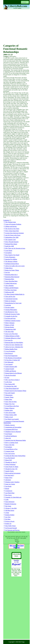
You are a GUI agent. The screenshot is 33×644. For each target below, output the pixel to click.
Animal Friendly (10, 369)
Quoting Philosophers (11, 310)
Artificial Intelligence (11, 436)
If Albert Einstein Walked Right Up (15, 294)
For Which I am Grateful (12, 419)
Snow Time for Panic (11, 402)
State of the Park (10, 445)
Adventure (8, 480)
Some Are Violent (10, 484)
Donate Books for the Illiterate (14, 373)
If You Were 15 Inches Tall (12, 360)
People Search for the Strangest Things (16, 391)
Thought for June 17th (11, 469)
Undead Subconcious (11, 283)
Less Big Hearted (10, 458)
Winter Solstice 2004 (11, 415)
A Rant (7, 513)
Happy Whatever (10, 408)
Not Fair (8, 272)
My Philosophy (9, 362)
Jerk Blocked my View (11, 312)
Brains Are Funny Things (12, 270)
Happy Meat (9, 399)
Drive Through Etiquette (12, 242)
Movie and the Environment (13, 473)
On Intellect (8, 253)
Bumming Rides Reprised (12, 277)
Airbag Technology (10, 464)
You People (8, 486)
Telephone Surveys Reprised (13, 432)
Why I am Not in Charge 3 (12, 380)
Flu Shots (8, 519)
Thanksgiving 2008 (10, 329)
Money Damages (10, 323)
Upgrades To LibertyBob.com (13, 497)
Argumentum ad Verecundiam (13, 427)
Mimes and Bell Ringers (12, 288)
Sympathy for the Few (11, 316)
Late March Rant (10, 493)
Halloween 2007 (10, 292)
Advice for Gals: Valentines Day (14, 345)
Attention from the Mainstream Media (15, 440)
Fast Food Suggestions (11, 356)
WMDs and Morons (11, 371)
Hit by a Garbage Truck (12, 443)
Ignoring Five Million (11, 259)
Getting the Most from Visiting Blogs (15, 456)
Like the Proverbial (10, 375)
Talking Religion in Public (12, 336)
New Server (8, 495)
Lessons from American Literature (15, 233)
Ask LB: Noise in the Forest (13, 235)
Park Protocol (9, 353)
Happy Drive (9, 478)
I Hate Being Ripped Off (12, 388)
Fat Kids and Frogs (10, 318)
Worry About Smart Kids (12, 231)
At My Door (9, 382)
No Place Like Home (11, 290)
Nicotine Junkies (10, 307)
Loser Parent (9, 251)
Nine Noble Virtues (10, 526)
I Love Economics (10, 351)
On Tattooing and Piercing (12, 530)
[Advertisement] (16, 27)
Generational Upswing (11, 299)
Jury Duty (8, 517)
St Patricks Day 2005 (11, 386)
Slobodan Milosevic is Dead (13, 338)
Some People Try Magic (12, 467)
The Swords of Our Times (12, 229)
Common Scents (10, 451)
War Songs (8, 506)
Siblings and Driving (11, 226)
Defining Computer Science (13, 321)
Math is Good (9, 417)
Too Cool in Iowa (10, 454)
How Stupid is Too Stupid (12, 255)
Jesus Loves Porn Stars (11, 334)
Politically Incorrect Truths (13, 314)
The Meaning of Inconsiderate (13, 358)
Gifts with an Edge (10, 413)
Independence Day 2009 (12, 237)
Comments (6, 220)
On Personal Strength (11, 528)
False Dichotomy (10, 502)
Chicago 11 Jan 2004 (11, 508)
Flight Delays (9, 268)
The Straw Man (9, 332)
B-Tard (7, 378)
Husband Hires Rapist (11, 244)
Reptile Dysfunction (11, 504)
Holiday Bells (9, 410)
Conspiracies (9, 491)
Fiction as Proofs (10, 521)
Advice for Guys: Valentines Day (14, 347)
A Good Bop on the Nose (12, 406)
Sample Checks (9, 471)
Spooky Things (9, 397)
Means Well (8, 460)
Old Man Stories (10, 510)
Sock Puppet (9, 434)
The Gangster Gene (10, 240)
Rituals (7, 489)
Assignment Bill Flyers (11, 429)
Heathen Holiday (10, 515)
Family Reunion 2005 (11, 367)
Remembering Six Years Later (13, 303)
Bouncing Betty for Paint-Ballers (14, 343)
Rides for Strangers (10, 301)
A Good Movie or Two (11, 449)
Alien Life (8, 438)
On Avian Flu (9, 340)
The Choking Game (11, 222)
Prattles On (8, 524)
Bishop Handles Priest (11, 349)
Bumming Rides (10, 279)
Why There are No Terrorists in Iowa (15, 248)
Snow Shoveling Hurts (11, 281)
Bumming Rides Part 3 (11, 275)
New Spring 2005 (10, 384)
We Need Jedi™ (10, 475)
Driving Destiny (10, 327)
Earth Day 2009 (10, 246)
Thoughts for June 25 (11, 462)
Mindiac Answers (10, 425)
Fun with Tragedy (10, 393)
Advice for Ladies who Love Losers (15, 266)
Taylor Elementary (10, 257)
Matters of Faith (10, 325)
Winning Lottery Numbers (12, 482)
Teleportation (9, 395)
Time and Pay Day (10, 297)
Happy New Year (10, 404)
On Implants (9, 447)
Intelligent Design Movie (12, 264)
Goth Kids (8, 305)
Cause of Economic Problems (13, 224)
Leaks (7, 500)
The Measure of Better (11, 261)
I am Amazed (9, 364)
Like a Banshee (9, 286)
